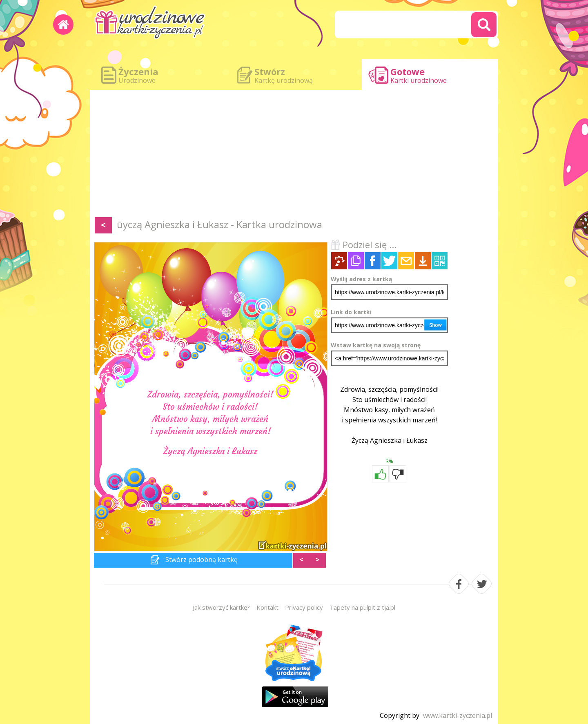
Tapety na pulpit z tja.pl (362, 607)
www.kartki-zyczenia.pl (458, 715)
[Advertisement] (294, 155)
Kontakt (267, 607)
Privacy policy (304, 607)
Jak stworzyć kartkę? (221, 607)
